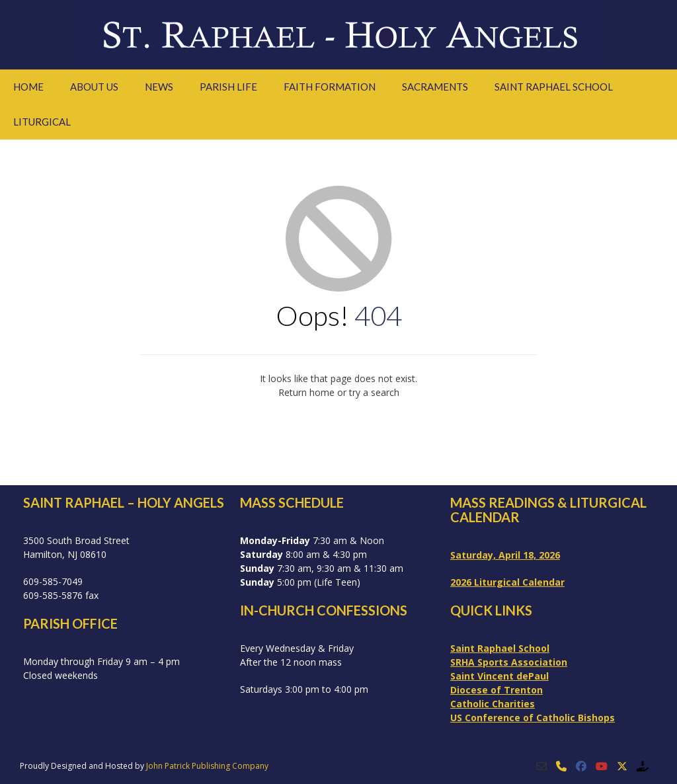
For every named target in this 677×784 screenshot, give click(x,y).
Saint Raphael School (554, 87)
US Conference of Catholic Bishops (533, 718)
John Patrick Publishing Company (207, 766)
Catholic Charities (493, 704)
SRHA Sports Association (509, 662)
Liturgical (42, 122)
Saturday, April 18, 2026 (505, 555)
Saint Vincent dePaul (499, 676)
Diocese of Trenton (497, 690)
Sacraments (435, 87)
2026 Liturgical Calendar (507, 582)
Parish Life (228, 87)
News (159, 87)
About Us (94, 87)
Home (28, 87)
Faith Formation (330, 87)
